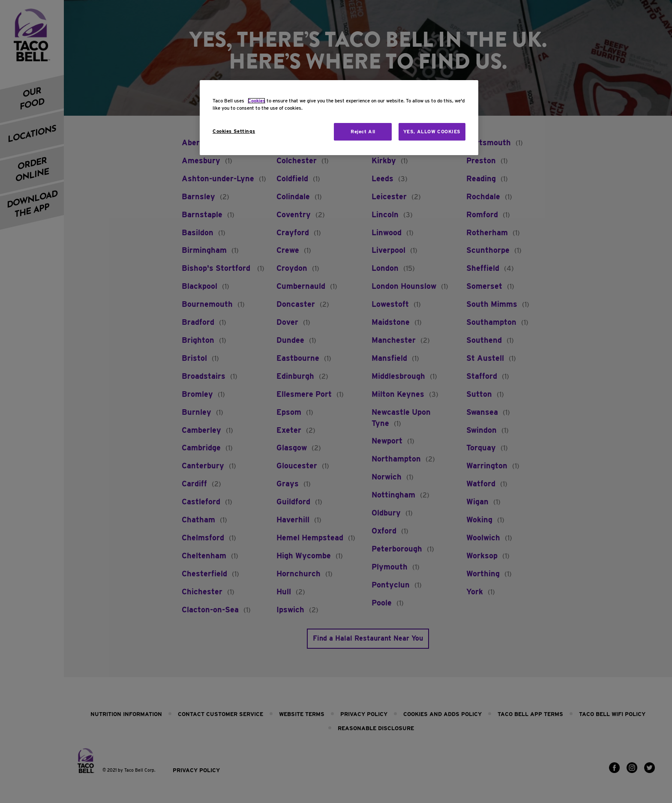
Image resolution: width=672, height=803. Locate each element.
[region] (339, 118)
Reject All (363, 132)
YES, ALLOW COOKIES (432, 132)
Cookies (256, 101)
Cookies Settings (234, 131)
